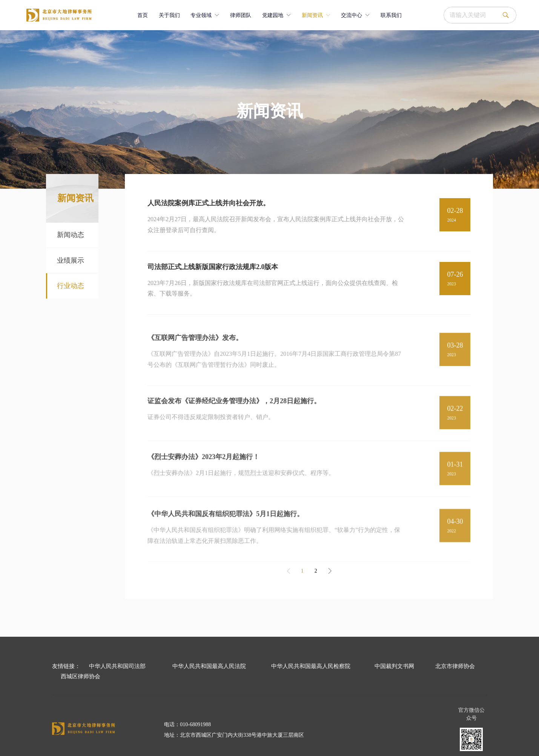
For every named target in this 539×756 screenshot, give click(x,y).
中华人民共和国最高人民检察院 (311, 666)
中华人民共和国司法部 (117, 666)
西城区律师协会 (81, 676)
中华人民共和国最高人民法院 (209, 666)
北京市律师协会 (455, 666)
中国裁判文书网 (394, 666)
